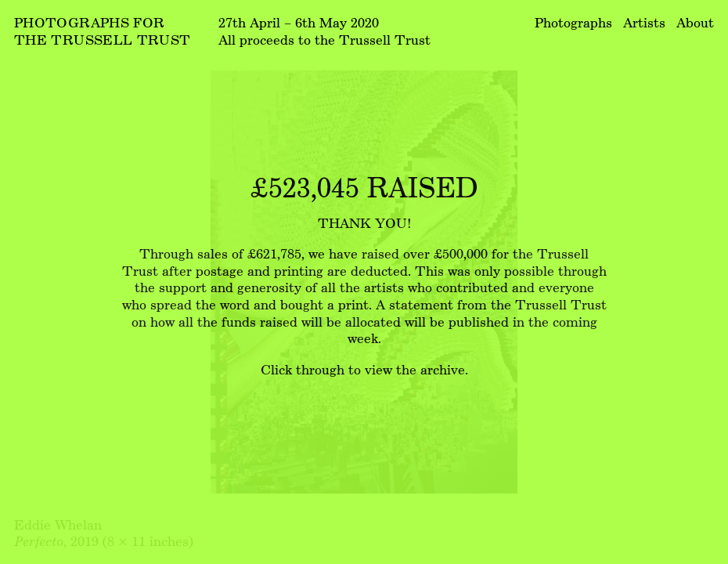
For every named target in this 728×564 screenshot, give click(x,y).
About (695, 22)
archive (443, 369)
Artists (644, 22)
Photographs (573, 22)
